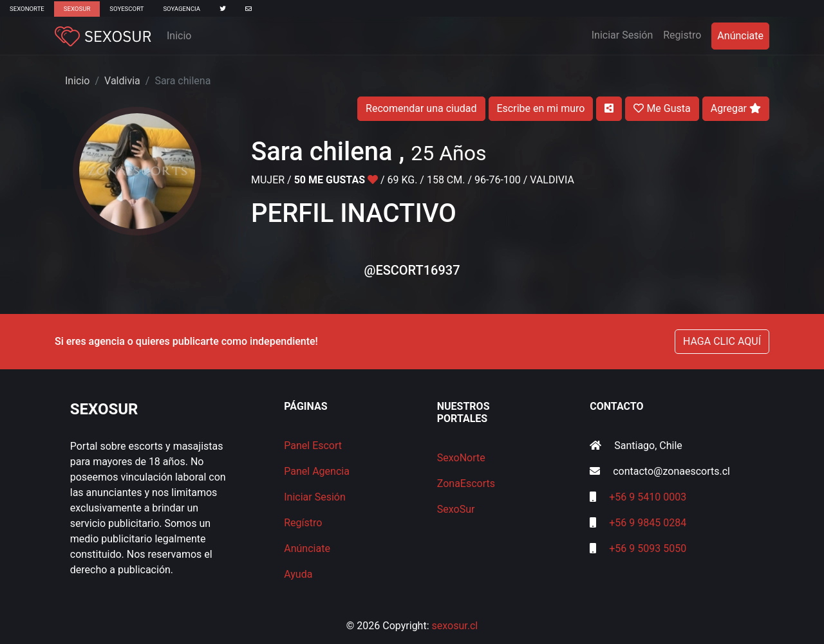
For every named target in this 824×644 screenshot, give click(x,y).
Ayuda (298, 574)
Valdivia (122, 81)
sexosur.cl (455, 626)
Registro (682, 35)
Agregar (736, 108)
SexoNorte (27, 9)
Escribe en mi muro (541, 108)
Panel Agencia (317, 471)
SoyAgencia (182, 9)
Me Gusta (662, 108)
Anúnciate (740, 36)
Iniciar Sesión (625, 34)
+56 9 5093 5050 (648, 548)
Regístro (303, 523)
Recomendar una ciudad (421, 108)
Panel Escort (313, 446)
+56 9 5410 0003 (648, 497)
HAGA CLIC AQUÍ (722, 341)
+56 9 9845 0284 (648, 523)
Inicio (179, 36)
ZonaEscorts (466, 483)
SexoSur (77, 9)
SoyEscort (126, 9)
